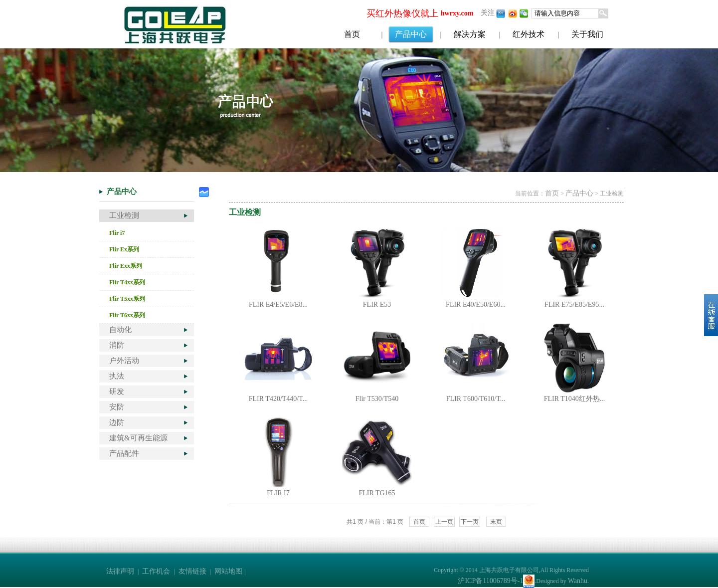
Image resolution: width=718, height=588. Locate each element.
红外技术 (529, 34)
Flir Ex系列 (124, 249)
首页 (352, 34)
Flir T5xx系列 (127, 299)
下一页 (470, 522)
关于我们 (587, 34)
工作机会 (156, 571)
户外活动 (124, 361)
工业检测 (124, 215)
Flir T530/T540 (377, 399)
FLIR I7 (278, 493)
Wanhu (578, 581)
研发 (117, 392)
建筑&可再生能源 (138, 438)
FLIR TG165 (377, 493)
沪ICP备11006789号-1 (490, 581)
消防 (117, 345)
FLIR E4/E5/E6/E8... (278, 304)
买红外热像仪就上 (402, 13)
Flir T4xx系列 (127, 282)
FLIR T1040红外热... (575, 399)
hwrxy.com (457, 13)
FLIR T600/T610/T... (476, 399)
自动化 (120, 330)
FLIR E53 (377, 304)
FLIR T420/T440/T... (278, 399)
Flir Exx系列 (126, 266)
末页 (496, 522)
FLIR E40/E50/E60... (476, 304)
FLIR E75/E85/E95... (574, 304)
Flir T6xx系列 (127, 315)
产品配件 (124, 453)
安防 (117, 407)
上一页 (444, 522)
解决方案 (470, 34)
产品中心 (411, 34)
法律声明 (120, 571)
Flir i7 (117, 233)
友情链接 (192, 571)
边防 (117, 422)
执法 (117, 376)
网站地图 (228, 571)
